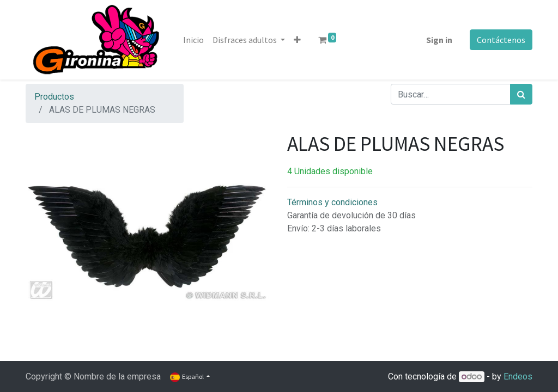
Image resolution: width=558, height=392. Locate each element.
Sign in (439, 40)
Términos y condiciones (332, 202)
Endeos (518, 376)
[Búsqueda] (521, 94)
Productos (54, 97)
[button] (297, 40)
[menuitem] (193, 40)
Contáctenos (501, 40)
